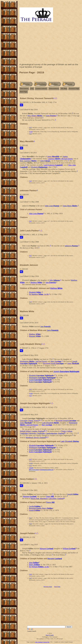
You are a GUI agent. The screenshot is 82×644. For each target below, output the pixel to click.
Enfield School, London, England (32, 431)
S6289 (31, 468)
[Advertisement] (50, 43)
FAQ (32, 88)
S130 (31, 132)
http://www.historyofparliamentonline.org (41, 470)
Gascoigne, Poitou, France (29, 421)
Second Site (46, 642)
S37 (31, 128)
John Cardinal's (39, 642)
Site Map (64, 88)
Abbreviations (54, 88)
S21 (31, 518)
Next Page (24, 92)
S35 (31, 524)
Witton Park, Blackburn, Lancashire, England (47, 499)
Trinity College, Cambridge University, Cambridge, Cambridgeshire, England (46, 432)
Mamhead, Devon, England (36, 438)
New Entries (24, 88)
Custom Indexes (41, 88)
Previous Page (74, 88)
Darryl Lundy (50, 635)
